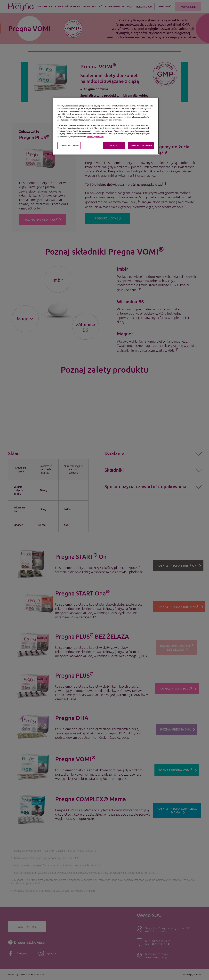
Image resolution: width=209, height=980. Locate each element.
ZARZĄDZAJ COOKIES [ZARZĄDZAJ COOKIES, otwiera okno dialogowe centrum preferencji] (69, 146)
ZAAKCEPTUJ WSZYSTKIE (141, 146)
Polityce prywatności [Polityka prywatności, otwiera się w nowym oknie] (95, 137)
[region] (106, 126)
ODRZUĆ (114, 146)
